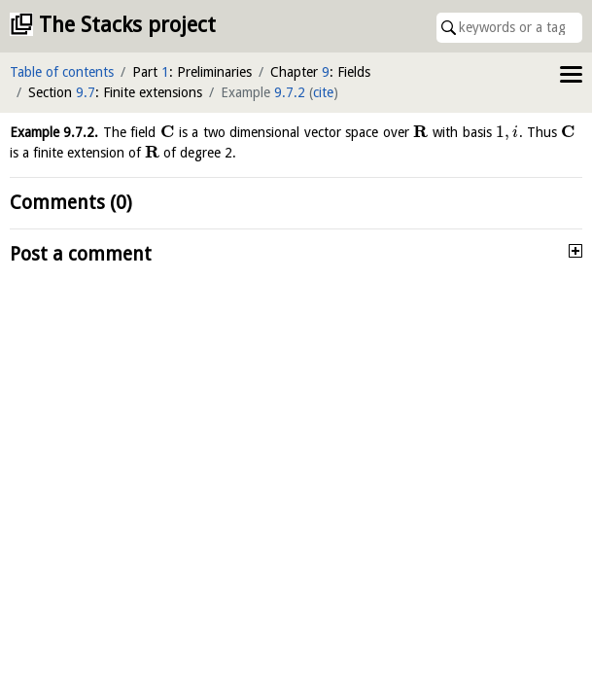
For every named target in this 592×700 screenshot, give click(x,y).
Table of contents (62, 72)
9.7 (86, 92)
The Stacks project (127, 25)
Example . (54, 132)
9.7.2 (290, 92)
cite (323, 92)
